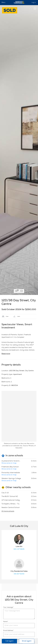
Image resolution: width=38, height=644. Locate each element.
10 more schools (8, 511)
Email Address (8, 631)
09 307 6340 (19, 574)
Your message (8, 607)
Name (5, 622)
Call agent (9, 641)
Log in (34, 3)
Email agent (27, 641)
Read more (6, 354)
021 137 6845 (19, 549)
